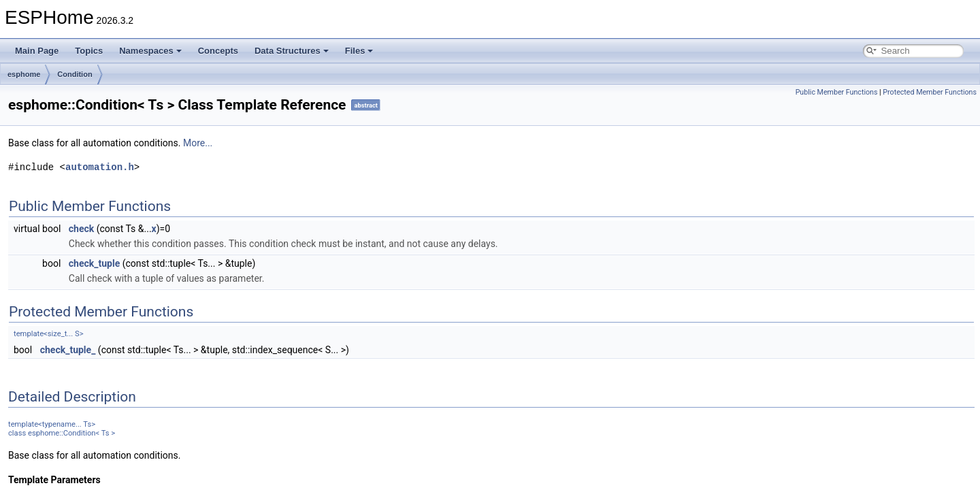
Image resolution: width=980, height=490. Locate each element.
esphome (24, 74)
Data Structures (292, 51)
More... (198, 143)
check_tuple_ (68, 350)
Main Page (37, 51)
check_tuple (94, 263)
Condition (75, 74)
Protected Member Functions (930, 92)
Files (359, 51)
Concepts (218, 51)
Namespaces (150, 51)
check (81, 229)
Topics (89, 51)
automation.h (100, 167)
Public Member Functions (837, 92)
